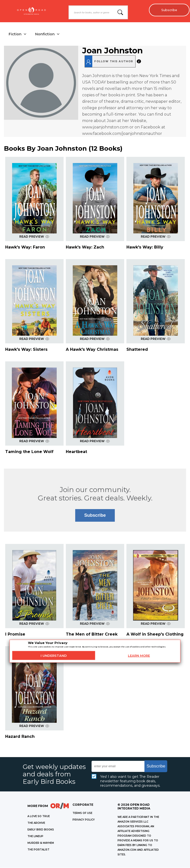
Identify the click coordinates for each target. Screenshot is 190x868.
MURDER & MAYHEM (41, 843)
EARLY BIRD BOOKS (41, 830)
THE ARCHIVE (36, 823)
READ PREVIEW (34, 237)
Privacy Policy (84, 820)
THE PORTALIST (38, 850)
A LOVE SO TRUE (39, 816)
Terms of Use (82, 813)
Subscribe (168, 10)
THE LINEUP (35, 837)
